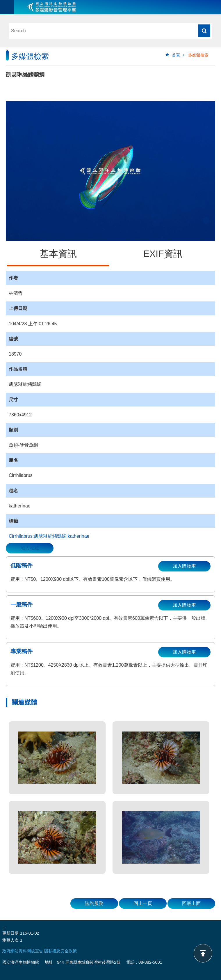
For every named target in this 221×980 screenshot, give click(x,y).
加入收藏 (30, 548)
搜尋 (204, 31)
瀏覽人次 (10, 940)
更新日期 (10, 933)
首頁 (176, 55)
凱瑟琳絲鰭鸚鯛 (50, 536)
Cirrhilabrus (21, 536)
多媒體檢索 (198, 55)
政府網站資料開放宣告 (23, 951)
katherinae (79, 536)
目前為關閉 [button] (7, 7)
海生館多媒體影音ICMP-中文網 (52, 7)
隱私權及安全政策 (60, 951)
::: (8, 50)
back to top (203, 953)
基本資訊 (58, 254)
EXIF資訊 (163, 254)
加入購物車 (184, 566)
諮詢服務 (94, 903)
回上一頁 (143, 903)
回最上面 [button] (191, 903)
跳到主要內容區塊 (3, 3)
